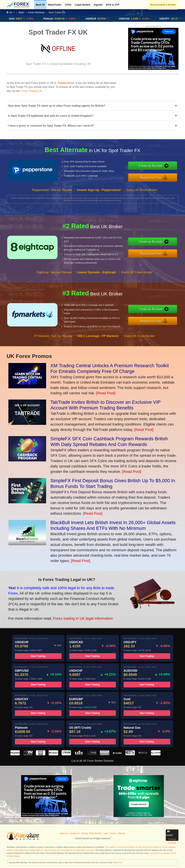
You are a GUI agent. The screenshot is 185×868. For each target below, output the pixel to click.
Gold (15, 19)
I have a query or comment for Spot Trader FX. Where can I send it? (93, 126)
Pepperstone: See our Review (52, 196)
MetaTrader (55, 5)
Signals (98, 5)
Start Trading (38, 662)
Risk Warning (96, 833)
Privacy (85, 833)
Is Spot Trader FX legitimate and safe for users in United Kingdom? (93, 116)
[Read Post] (106, 393)
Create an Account (157, 166)
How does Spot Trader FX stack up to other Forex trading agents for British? (93, 106)
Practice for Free (157, 177)
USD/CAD (128, 19)
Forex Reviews (36, 12)
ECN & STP (113, 5)
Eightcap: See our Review (54, 278)
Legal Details (83, 5)
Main (21, 12)
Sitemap (122, 833)
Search (113, 833)
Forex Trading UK (32, 91)
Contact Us (75, 833)
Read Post (117, 862)
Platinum (52, 19)
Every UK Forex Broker (142, 196)
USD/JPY (168, 19)
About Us (64, 833)
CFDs (68, 5)
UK (11, 12)
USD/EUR (94, 19)
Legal (106, 833)
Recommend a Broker (163, 5)
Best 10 (40, 5)
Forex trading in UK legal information (75, 616)
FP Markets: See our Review (53, 342)
